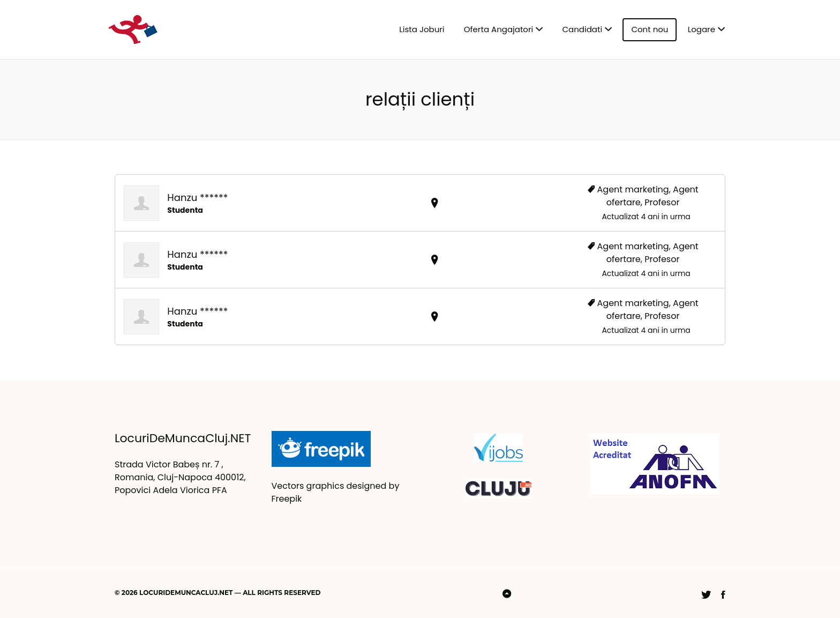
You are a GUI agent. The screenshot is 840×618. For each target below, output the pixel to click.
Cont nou (650, 29)
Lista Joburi (422, 29)
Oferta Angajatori (498, 29)
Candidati (583, 29)
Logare (702, 29)
